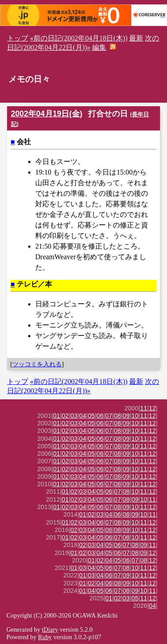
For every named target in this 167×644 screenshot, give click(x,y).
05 (91, 416)
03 (74, 416)
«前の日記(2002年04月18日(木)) (79, 38)
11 (144, 408)
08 (118, 416)
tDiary (50, 629)
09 (126, 416)
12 (152, 408)
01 (56, 416)
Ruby (45, 637)
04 (83, 416)
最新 (136, 38)
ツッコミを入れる (37, 364)
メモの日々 (29, 79)
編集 (99, 47)
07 (109, 416)
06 (100, 416)
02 (65, 416)
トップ (18, 38)
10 (135, 416)
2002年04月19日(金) (47, 114)
